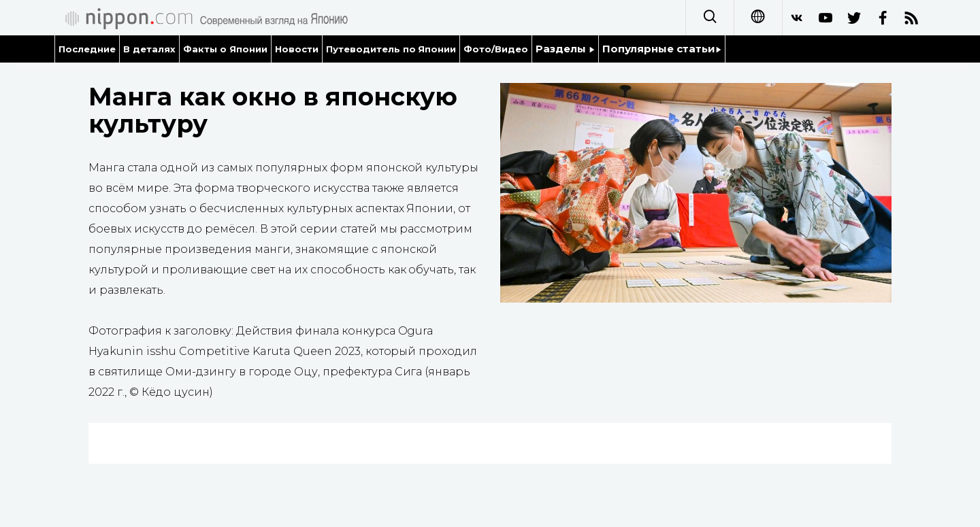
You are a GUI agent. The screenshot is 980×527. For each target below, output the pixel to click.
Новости (297, 49)
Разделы (565, 49)
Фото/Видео (496, 49)
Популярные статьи (662, 49)
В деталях (149, 49)
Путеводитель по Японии (391, 49)
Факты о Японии (225, 49)
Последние (87, 49)
